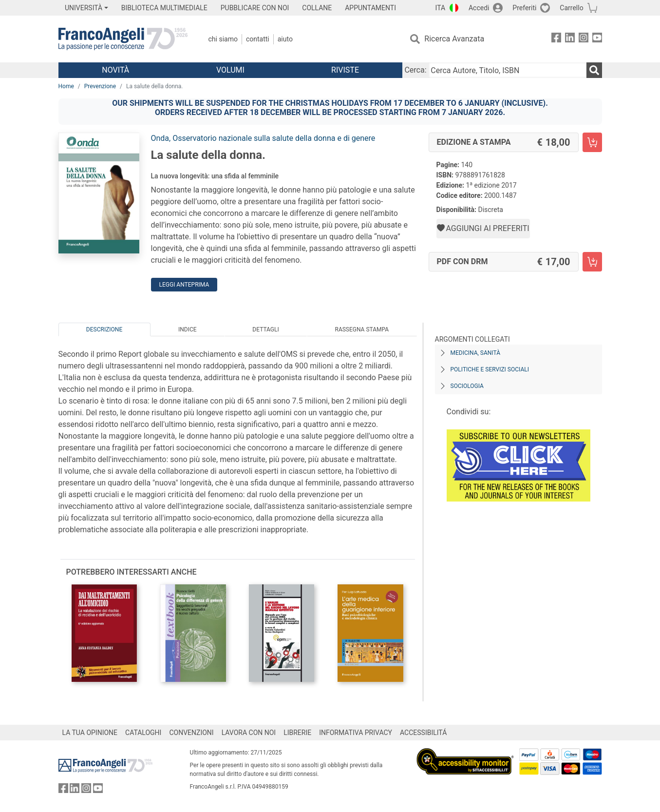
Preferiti (524, 8)
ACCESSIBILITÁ (423, 733)
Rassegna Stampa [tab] (362, 329)
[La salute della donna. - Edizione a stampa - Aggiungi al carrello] (592, 142)
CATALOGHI (143, 733)
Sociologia (467, 386)
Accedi (479, 8)
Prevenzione (100, 86)
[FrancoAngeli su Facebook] (556, 39)
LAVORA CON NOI (249, 733)
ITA (441, 8)
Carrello (571, 8)
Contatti (258, 39)
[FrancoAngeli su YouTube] (597, 39)
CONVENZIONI (191, 733)
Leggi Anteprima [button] (184, 285)
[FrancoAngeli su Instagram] (584, 39)
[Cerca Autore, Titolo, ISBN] (508, 70)
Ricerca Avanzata (454, 39)
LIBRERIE (297, 733)
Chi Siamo (223, 39)
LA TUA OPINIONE (90, 733)
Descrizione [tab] (104, 329)
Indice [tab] (188, 329)
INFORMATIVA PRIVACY (356, 733)
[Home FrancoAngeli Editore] (123, 39)
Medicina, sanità (475, 353)
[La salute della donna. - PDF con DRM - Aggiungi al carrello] (592, 262)
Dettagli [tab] (265, 329)
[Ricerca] (594, 70)
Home (66, 86)
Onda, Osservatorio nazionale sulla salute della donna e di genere (263, 138)
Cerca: (415, 70)
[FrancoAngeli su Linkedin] (570, 39)
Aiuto (285, 39)
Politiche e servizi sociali (490, 369)
